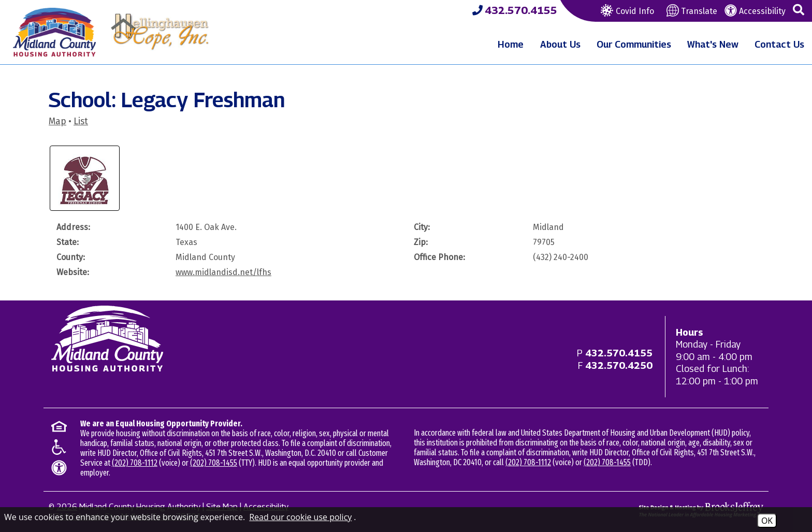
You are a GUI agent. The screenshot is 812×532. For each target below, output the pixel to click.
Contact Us (779, 44)
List (81, 121)
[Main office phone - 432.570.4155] (619, 353)
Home (511, 44)
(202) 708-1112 (135, 463)
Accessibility (755, 11)
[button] (799, 10)
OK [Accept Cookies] (767, 521)
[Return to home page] (107, 339)
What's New (713, 44)
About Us (560, 44)
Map (57, 121)
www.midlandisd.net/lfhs (223, 272)
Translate (692, 11)
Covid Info (626, 11)
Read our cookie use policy (300, 517)
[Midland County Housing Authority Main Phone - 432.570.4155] (515, 10)
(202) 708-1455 (214, 463)
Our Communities (634, 44)
